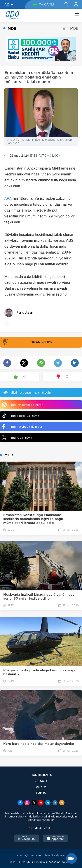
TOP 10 (41, 793)
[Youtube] (41, 803)
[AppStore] (55, 839)
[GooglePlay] (27, 839)
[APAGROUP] (41, 828)
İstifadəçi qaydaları (29, 855)
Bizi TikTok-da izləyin (21, 416)
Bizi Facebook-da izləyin (23, 427)
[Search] (66, 4)
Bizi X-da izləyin (17, 437)
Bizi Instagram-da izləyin (23, 405)
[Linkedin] (55, 803)
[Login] (76, 4)
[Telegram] (48, 803)
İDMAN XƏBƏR (27, 342)
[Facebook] (20, 803)
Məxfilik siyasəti (55, 855)
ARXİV (41, 787)
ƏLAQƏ (41, 781)
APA (8, 199)
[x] (34, 803)
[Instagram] (27, 803)
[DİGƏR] (76, 15)
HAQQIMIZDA (41, 775)
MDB (74, 29)
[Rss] (62, 803)
